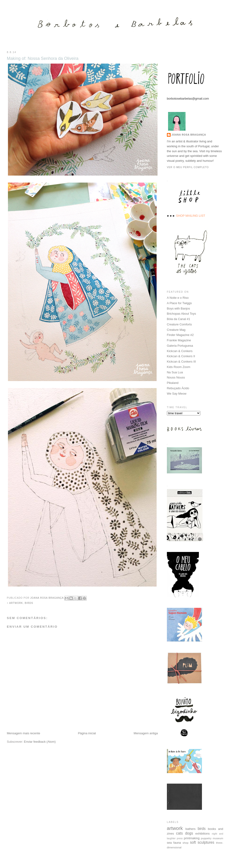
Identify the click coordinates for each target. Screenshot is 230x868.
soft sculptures (202, 842)
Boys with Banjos (178, 308)
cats (179, 833)
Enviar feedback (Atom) (40, 742)
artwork (16, 603)
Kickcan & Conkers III (181, 361)
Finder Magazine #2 (180, 335)
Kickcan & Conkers (180, 351)
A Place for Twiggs (179, 303)
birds (29, 603)
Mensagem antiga (146, 733)
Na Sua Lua (175, 372)
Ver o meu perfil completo (188, 167)
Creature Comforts (179, 324)
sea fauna (174, 842)
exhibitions (203, 833)
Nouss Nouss (176, 377)
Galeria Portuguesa (180, 345)
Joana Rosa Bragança (189, 135)
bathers (190, 829)
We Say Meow (177, 393)
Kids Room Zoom (179, 367)
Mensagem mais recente (23, 733)
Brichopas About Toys (181, 313)
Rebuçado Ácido (178, 388)
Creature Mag (176, 330)
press (180, 838)
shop (185, 842)
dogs (189, 833)
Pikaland (173, 383)
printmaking (192, 838)
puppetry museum (212, 838)
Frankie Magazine (179, 340)
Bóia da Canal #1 (179, 319)
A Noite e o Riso (178, 297)
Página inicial (87, 733)
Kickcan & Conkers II (181, 356)
